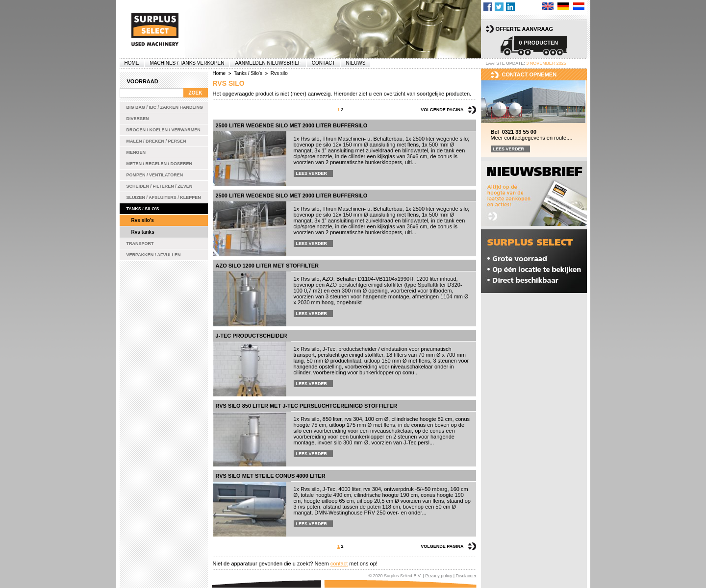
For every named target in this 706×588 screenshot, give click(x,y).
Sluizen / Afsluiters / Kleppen (164, 197)
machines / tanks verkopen (187, 63)
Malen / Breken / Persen (156, 141)
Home (132, 63)
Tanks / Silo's (143, 209)
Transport (140, 244)
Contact (324, 63)
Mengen (136, 152)
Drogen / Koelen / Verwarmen (164, 130)
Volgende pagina (442, 110)
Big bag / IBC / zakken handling (165, 107)
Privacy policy (439, 576)
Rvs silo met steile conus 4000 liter (271, 476)
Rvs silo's (143, 220)
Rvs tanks (143, 232)
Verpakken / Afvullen (154, 255)
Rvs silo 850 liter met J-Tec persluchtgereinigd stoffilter (306, 406)
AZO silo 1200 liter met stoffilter (267, 266)
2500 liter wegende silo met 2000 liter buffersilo (292, 125)
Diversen (138, 119)
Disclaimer (466, 576)
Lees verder (312, 173)
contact (339, 563)
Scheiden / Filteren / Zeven (160, 186)
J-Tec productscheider (252, 336)
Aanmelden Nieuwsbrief (268, 63)
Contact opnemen (529, 74)
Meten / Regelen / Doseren (160, 164)
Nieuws (355, 63)
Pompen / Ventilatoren (155, 175)
